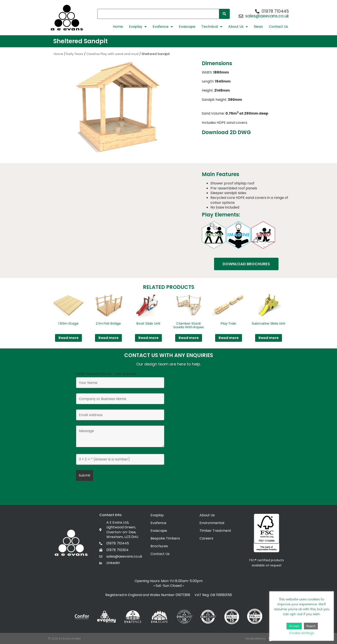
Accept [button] (294, 626)
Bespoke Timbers (165, 538)
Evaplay (138, 27)
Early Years (75, 54)
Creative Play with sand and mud (112, 54)
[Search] (224, 14)
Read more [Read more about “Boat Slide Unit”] (148, 338)
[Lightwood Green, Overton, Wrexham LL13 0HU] (217, 439)
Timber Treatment (215, 531)
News (258, 27)
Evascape (187, 27)
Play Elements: (221, 215)
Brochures (159, 546)
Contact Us (278, 27)
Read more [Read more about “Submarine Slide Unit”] (269, 338)
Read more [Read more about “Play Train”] (229, 338)
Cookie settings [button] (302, 633)
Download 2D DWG (226, 132)
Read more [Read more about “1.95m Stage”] (68, 338)
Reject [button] (311, 626)
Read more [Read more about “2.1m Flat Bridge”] (108, 338)
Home (118, 27)
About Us (238, 27)
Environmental (212, 523)
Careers (206, 538)
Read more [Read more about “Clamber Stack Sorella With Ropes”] (189, 338)
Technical (212, 27)
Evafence (163, 27)
